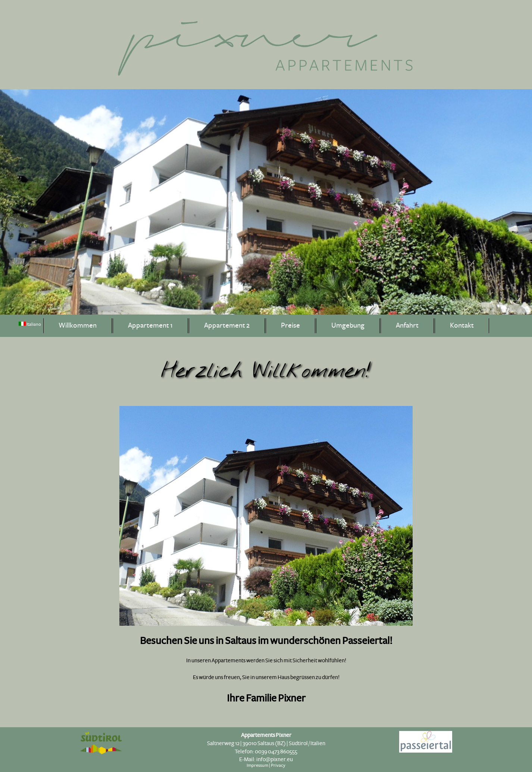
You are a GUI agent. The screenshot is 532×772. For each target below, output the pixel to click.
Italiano (30, 324)
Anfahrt (407, 326)
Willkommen (78, 326)
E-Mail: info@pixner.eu (266, 759)
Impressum (257, 765)
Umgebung (348, 326)
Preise (290, 326)
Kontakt (462, 326)
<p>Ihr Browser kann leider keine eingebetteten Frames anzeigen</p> (266, 532)
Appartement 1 (150, 326)
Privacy (278, 765)
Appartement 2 (227, 326)
